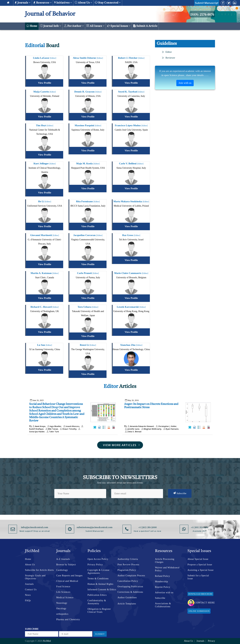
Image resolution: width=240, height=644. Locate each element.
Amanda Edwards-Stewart (141, 426)
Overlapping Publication (130, 587)
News (28, 595)
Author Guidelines (127, 598)
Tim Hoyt (45, 125)
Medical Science (65, 598)
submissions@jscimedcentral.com (95, 527)
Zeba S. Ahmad (133, 432)
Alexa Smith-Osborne (88, 58)
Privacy (211, 641)
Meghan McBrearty (151, 429)
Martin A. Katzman (45, 273)
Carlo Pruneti (88, 273)
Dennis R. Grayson (88, 92)
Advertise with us (164, 593)
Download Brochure (200, 594)
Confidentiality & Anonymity (97, 602)
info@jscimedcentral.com (35, 527)
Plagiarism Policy (127, 570)
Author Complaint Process (131, 576)
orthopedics (62, 614)
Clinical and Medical (67, 581)
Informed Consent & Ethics (102, 590)
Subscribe (180, 493)
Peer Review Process (128, 565)
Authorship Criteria (128, 559)
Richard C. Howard (45, 307)
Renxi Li (88, 345)
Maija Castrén (45, 92)
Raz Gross (131, 235)
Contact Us (31, 590)
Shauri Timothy (68, 429)
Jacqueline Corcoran (88, 235)
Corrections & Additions (130, 592)
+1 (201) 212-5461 (199, 527)
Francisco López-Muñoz (131, 125)
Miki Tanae (51, 429)
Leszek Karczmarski (131, 307)
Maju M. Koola (88, 163)
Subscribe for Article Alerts (39, 570)
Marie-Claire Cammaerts (131, 273)
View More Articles (122, 445)
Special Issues (119, 26)
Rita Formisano (88, 201)
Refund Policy (162, 576)
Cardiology (62, 570)
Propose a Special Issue (200, 565)
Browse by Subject (66, 565)
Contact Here (201, 603)
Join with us (185, 83)
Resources (42, 3)
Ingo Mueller (54, 426)
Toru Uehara (88, 307)
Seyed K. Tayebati (131, 92)
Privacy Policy (95, 565)
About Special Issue (198, 559)
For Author (74, 26)
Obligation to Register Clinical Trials (99, 610)
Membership (161, 582)
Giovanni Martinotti (44, 235)
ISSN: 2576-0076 (202, 14)
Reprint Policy (163, 587)
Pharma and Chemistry (68, 619)
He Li (44, 201)
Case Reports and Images (69, 576)
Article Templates (127, 604)
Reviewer (168, 58)
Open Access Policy (98, 559)
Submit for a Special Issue (198, 577)
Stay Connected (108, 3)
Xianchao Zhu (131, 345)
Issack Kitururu (71, 426)
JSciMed (47, 641)
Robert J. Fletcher (131, 58)
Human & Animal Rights (100, 584)
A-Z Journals (63, 559)
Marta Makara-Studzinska (131, 201)
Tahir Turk (52, 432)
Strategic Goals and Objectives (35, 577)
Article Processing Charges (165, 561)
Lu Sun (45, 345)
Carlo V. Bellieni (131, 163)
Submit (100, 634)
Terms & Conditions (98, 579)
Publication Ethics (97, 595)
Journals (23, 3)
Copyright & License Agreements (98, 572)
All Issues (95, 26)
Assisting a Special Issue (200, 570)
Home (32, 26)
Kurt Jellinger (45, 163)
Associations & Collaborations (163, 605)
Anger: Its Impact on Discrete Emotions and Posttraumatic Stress (151, 406)
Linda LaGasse (45, 58)
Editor (167, 52)
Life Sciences (63, 592)
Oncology (61, 608)
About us (83, 3)
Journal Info (51, 26)
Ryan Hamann (170, 429)
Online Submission (199, 611)
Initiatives (63, 3)
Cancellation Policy (128, 581)
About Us (30, 565)
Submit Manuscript (207, 3)
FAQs (28, 601)
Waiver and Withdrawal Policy (167, 569)
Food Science (63, 587)
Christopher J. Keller (166, 426)
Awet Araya (39, 426)
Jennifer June (132, 429)
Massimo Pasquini (88, 125)
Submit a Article (145, 26)
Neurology (62, 603)
